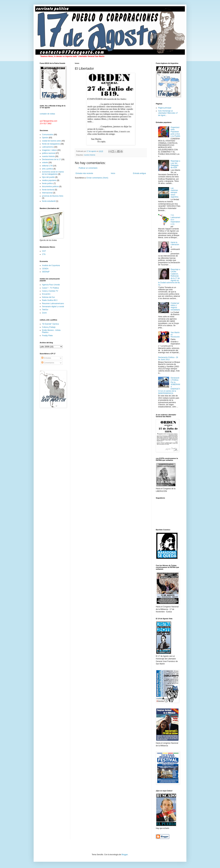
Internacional (47, 193)
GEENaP (46, 272)
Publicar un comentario (88, 168)
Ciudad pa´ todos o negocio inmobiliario (175, 306)
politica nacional (49, 153)
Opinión (45, 138)
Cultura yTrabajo (49, 327)
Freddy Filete (47, 336)
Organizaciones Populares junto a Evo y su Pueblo (175, 132)
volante (45, 163)
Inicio (113, 173)
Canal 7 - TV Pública (50, 288)
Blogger (125, 855)
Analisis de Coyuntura (51, 265)
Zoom (44, 313)
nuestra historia (90, 155)
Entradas (46, 358)
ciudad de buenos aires (51, 141)
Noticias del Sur (48, 297)
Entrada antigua (139, 173)
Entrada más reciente (84, 173)
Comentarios (48, 363)
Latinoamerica (48, 147)
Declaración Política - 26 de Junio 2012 (168, 358)
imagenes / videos (49, 150)
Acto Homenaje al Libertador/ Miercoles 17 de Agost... (168, 113)
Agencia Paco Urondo (51, 285)
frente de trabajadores (51, 144)
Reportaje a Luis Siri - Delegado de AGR (175, 164)
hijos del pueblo (48, 177)
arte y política (47, 169)
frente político (48, 183)
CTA (44, 254)
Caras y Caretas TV (50, 291)
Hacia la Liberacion (175, 243)
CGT (44, 251)
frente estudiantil (49, 201)
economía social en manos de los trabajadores (53, 173)
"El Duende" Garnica (50, 324)
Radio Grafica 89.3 (50, 300)
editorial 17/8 (47, 166)
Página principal (165, 108)
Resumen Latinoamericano (53, 303)
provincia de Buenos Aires (53, 196)
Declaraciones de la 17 (51, 159)
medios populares (49, 180)
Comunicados (48, 135)
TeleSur (45, 310)
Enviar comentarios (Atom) (97, 178)
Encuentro (46, 294)
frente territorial (48, 190)
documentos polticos (50, 186)
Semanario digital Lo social (53, 307)
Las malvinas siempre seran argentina (174, 193)
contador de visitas (47, 114)
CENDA (45, 269)
